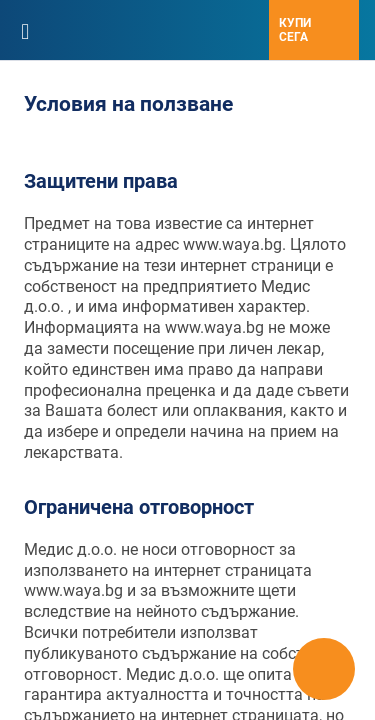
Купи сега (295, 30)
